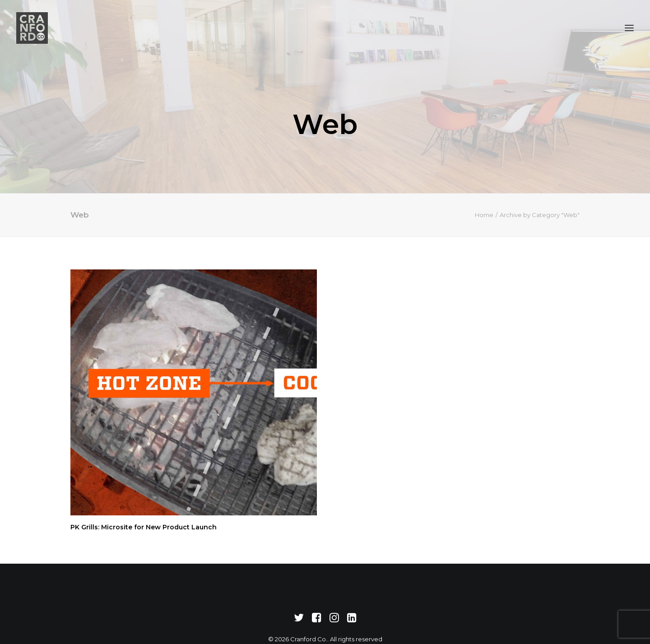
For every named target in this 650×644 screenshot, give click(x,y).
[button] (629, 28)
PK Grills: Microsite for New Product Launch (144, 515)
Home (484, 203)
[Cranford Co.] (32, 28)
